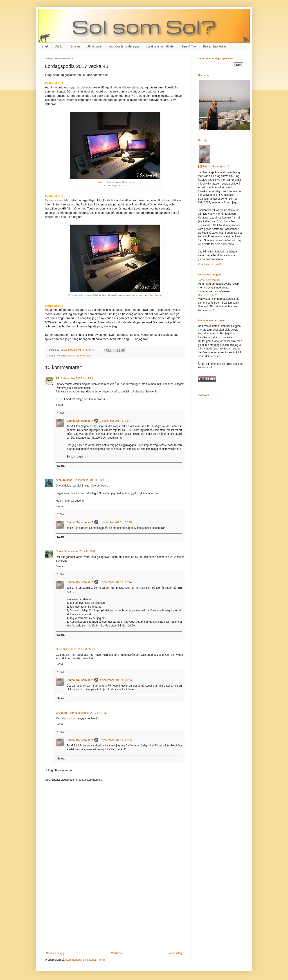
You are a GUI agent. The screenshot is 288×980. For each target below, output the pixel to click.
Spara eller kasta (82, 356)
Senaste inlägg (55, 953)
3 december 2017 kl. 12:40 (116, 522)
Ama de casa (64, 480)
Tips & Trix (189, 46)
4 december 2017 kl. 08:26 (116, 680)
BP (58, 378)
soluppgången (154, 295)
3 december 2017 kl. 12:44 (116, 582)
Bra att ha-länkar (215, 46)
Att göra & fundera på (124, 46)
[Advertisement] (115, 915)
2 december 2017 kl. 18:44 (116, 421)
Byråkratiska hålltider (160, 46)
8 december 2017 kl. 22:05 (116, 740)
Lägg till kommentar (59, 770)
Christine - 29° (65, 713)
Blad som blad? (207, 295)
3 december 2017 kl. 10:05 (80, 551)
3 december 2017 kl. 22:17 (79, 649)
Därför (59, 46)
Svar (63, 413)
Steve (59, 551)
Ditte (59, 649)
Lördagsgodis (64, 356)
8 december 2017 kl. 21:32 (91, 713)
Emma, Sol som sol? (80, 421)
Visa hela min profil (209, 264)
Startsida (116, 953)
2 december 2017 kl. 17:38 (77, 378)
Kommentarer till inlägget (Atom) (85, 960)
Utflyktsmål (94, 46)
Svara (59, 405)
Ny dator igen (54, 200)
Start (45, 46)
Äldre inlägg (176, 953)
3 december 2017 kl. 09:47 (90, 480)
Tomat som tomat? (209, 280)
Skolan (75, 46)
